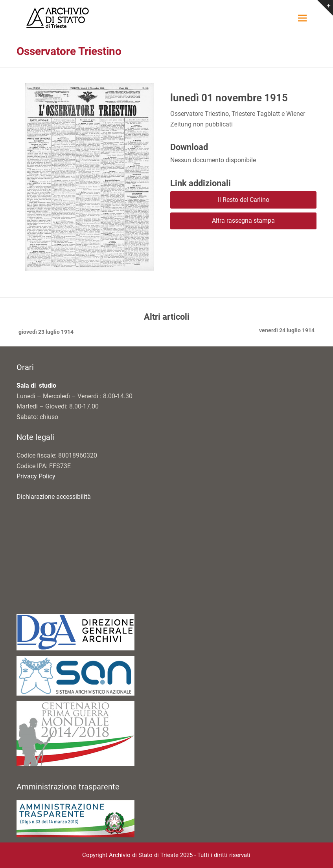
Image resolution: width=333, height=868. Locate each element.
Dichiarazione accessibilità (54, 497)
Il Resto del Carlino (244, 200)
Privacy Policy (36, 476)
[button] (302, 18)
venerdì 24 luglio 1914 (287, 331)
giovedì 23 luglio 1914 (45, 333)
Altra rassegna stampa (243, 221)
